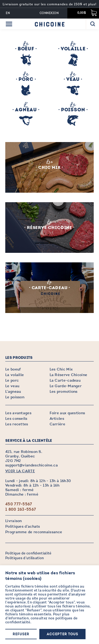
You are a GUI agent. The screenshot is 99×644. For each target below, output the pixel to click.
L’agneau (13, 392)
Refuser (21, 634)
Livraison (14, 521)
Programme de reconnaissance (34, 532)
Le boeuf (13, 369)
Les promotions (64, 392)
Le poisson (15, 397)
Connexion (49, 13)
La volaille (15, 375)
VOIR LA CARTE (20, 471)
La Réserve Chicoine (69, 375)
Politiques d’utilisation (25, 558)
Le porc (12, 380)
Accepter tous (62, 634)
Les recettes (17, 424)
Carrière (57, 424)
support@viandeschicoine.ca (32, 465)
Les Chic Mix (61, 369)
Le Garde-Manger (66, 386)
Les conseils (16, 419)
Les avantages (18, 413)
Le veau (12, 386)
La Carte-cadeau (65, 380)
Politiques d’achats (23, 526)
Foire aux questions (67, 413)
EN (8, 13)
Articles (57, 419)
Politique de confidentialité (28, 553)
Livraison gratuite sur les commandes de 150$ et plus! (49, 4)
